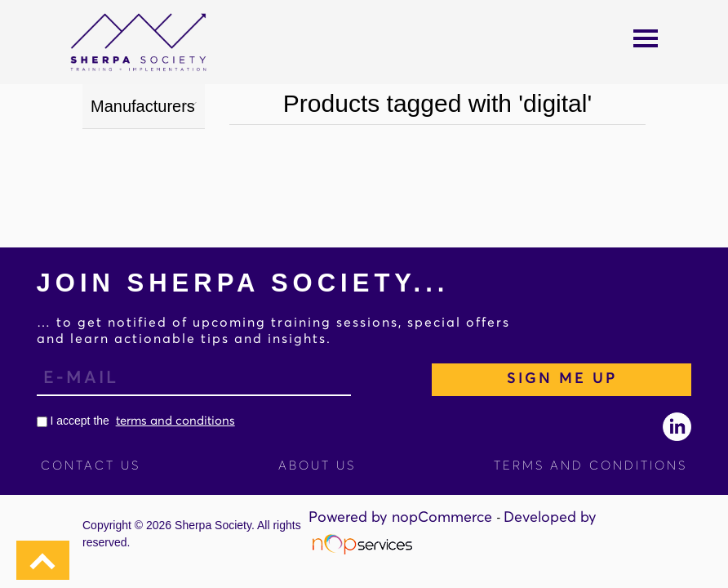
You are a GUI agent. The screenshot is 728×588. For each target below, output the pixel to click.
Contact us (91, 466)
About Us (317, 466)
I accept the (136, 421)
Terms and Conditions (590, 466)
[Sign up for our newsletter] (194, 380)
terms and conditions (175, 421)
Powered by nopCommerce (402, 518)
